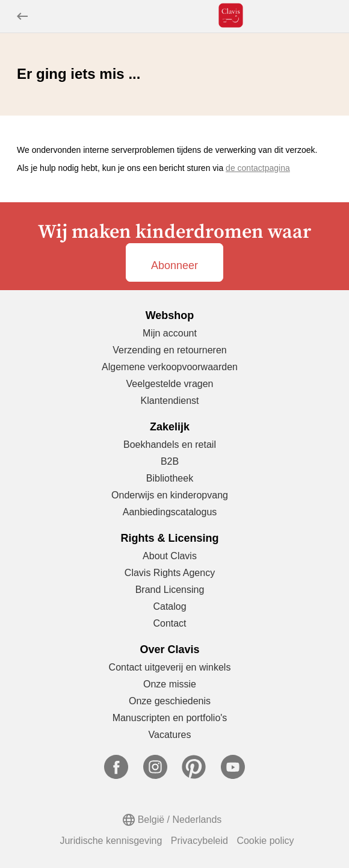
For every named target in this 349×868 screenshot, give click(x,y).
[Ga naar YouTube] (233, 776)
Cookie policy (265, 841)
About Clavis (170, 556)
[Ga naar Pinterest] (194, 776)
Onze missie (170, 684)
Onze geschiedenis (170, 701)
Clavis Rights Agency (170, 573)
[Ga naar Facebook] (116, 776)
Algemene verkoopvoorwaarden (170, 367)
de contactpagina (258, 168)
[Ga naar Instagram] (155, 776)
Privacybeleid (199, 841)
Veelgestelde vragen (170, 384)
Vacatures (170, 735)
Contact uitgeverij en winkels (170, 667)
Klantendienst (170, 401)
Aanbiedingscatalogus (170, 512)
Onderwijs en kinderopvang (170, 495)
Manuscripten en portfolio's (170, 718)
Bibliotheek (170, 478)
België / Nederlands (180, 820)
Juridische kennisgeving (111, 841)
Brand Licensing (170, 590)
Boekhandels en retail (170, 445)
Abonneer (174, 265)
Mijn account (170, 333)
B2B (170, 461)
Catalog (169, 606)
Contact (169, 623)
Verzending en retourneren (169, 350)
